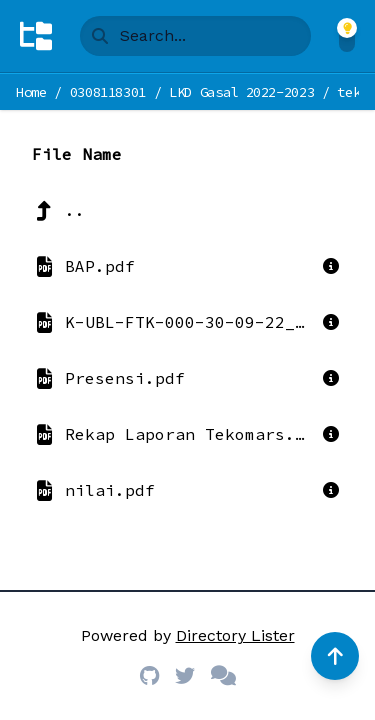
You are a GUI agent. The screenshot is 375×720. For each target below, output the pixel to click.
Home (31, 92)
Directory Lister (235, 635)
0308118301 (108, 92)
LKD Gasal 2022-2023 (241, 92)
